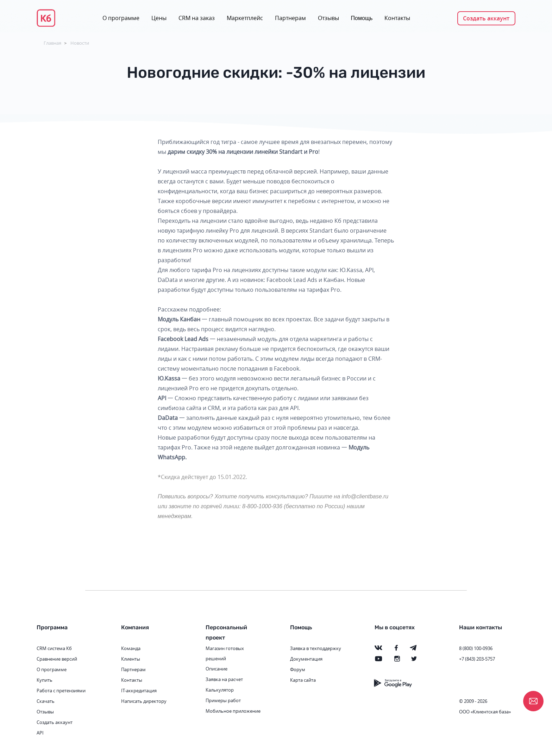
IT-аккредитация (139, 691)
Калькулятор (220, 690)
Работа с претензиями (61, 691)
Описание (217, 669)
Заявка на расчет (224, 679)
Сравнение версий (57, 659)
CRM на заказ (197, 18)
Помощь (362, 18)
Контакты (397, 18)
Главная (52, 43)
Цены (159, 18)
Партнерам (290, 18)
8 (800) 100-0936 (476, 648)
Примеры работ (223, 700)
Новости (80, 43)
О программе (121, 18)
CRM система (51, 648)
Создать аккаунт (486, 18)
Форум (298, 669)
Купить (45, 680)
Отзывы (328, 18)
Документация (306, 659)
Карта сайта (303, 680)
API (40, 733)
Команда (131, 648)
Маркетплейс (245, 18)
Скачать (46, 701)
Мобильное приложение (233, 711)
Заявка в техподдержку (316, 648)
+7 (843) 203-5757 (477, 659)
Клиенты (131, 659)
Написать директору (144, 701)
